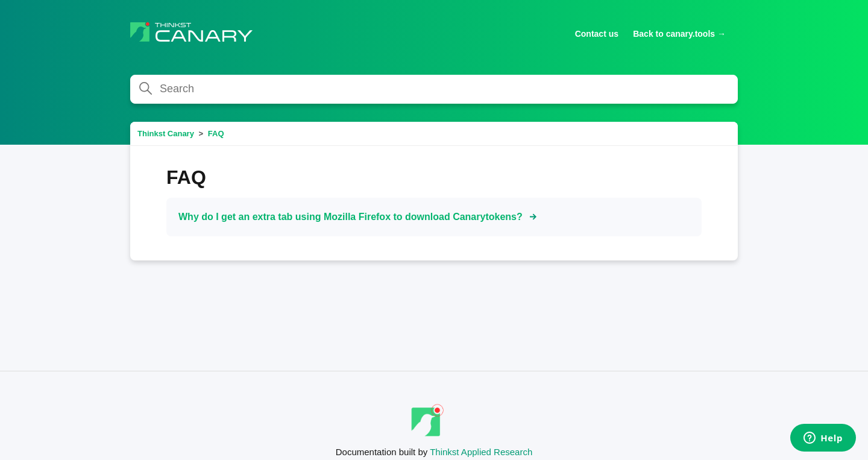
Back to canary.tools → (679, 34)
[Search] (434, 89)
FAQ (216, 134)
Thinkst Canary (166, 134)
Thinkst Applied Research (481, 452)
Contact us (597, 34)
